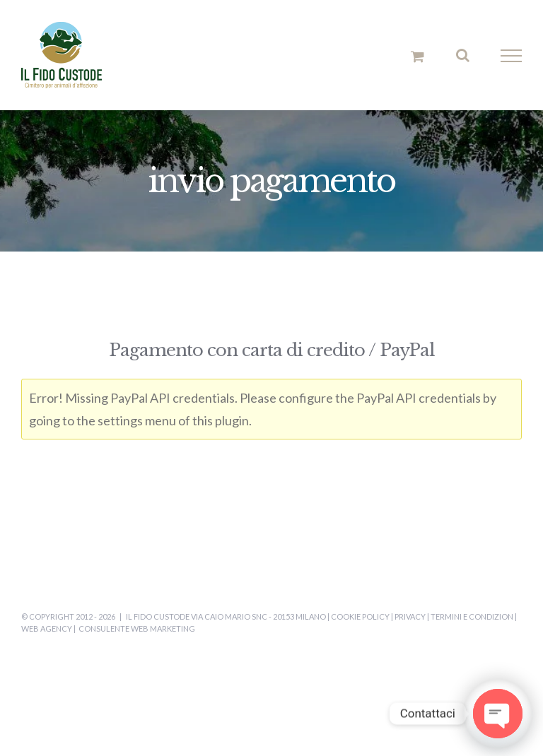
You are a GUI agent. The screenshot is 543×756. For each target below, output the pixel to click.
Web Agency (47, 628)
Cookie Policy (360, 616)
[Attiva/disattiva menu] (512, 56)
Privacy (410, 616)
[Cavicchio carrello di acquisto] (418, 56)
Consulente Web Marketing (137, 628)
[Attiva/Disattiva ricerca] (463, 55)
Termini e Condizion (472, 616)
